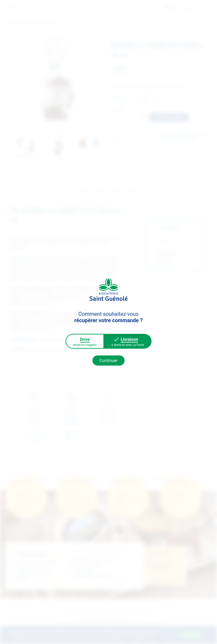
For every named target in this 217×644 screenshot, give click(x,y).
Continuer (108, 361)
